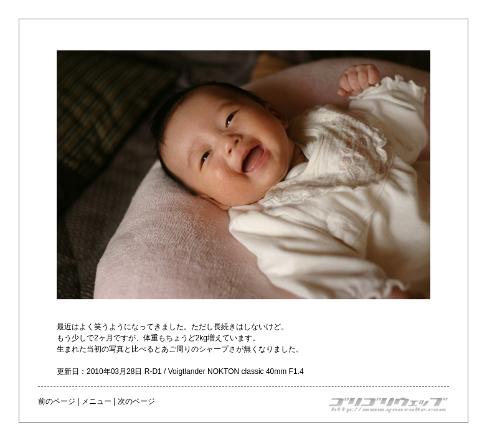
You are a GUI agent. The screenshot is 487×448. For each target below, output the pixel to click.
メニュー (97, 401)
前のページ (57, 401)
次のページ (136, 401)
